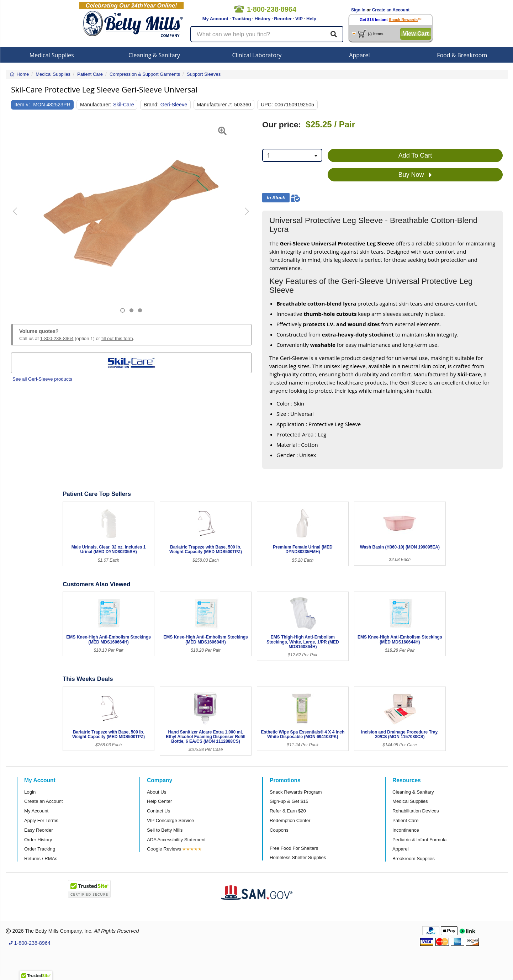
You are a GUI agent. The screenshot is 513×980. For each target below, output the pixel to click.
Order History (38, 840)
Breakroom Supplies (414, 859)
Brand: (151, 105)
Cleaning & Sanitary (154, 55)
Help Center (159, 801)
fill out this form (117, 338)
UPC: (267, 105)
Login (30, 792)
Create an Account (391, 10)
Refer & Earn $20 (288, 811)
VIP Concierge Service (170, 820)
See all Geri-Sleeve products (42, 379)
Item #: (22, 105)
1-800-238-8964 (57, 338)
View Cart (416, 34)
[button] (19, 216)
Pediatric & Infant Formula (419, 840)
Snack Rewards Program (296, 792)
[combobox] (292, 155)
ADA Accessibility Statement (176, 840)
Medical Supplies (52, 55)
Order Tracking (40, 849)
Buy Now (415, 175)
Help (311, 19)
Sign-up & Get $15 (289, 801)
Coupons (279, 830)
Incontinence (406, 830)
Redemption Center (290, 820)
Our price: (282, 125)
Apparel (359, 55)
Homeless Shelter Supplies (298, 857)
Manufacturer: (96, 105)
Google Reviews (164, 849)
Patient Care (405, 820)
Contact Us (158, 811)
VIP (299, 19)
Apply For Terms (41, 820)
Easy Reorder (39, 830)
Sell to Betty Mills (165, 830)
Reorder (283, 19)
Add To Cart (415, 155)
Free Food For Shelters (294, 848)
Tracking (241, 19)
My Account (215, 19)
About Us (157, 792)
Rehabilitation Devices (416, 811)
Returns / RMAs (41, 859)
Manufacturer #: (215, 105)
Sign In (358, 10)
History (262, 19)
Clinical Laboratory (257, 55)
